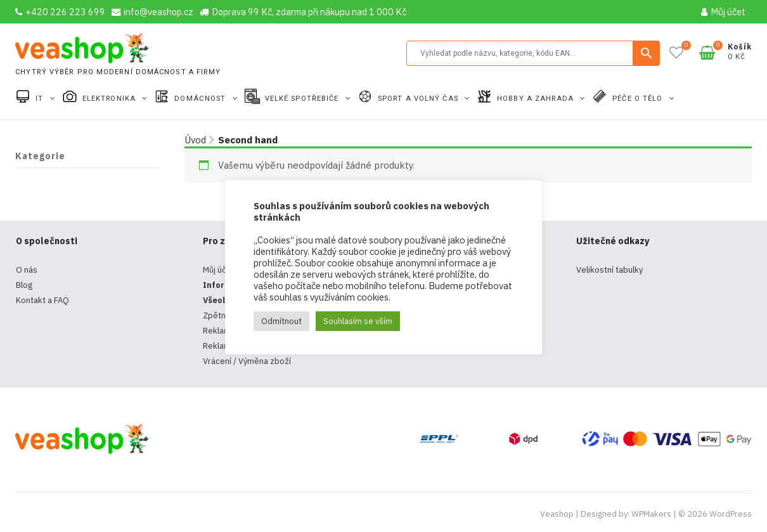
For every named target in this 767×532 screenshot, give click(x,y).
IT (41, 99)
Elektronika (110, 99)
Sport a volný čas (419, 99)
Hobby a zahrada (537, 99)
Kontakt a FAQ (42, 300)
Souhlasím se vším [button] (358, 321)
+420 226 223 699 (60, 12)
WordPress (731, 514)
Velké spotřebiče (303, 99)
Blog (24, 285)
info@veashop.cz (152, 12)
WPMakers (651, 514)
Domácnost (201, 99)
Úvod (195, 140)
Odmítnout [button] (281, 321)
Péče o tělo (639, 99)
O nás (27, 270)
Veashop (557, 514)
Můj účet (723, 12)
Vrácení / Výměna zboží (247, 361)
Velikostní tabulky (609, 270)
